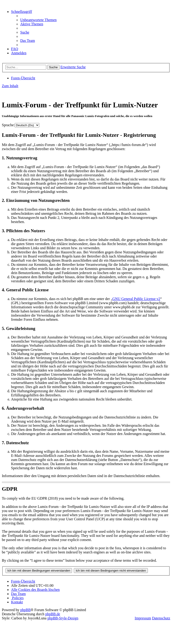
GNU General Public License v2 (136, 299)
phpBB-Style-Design (63, 618)
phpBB (25, 610)
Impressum (143, 618)
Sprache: (8, 125)
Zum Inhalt (10, 86)
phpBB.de (53, 614)
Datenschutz (161, 618)
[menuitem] (38, 20)
